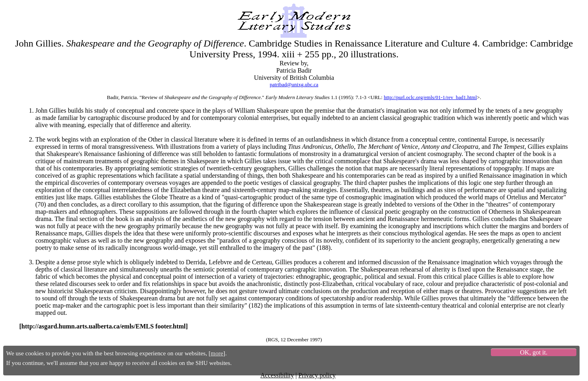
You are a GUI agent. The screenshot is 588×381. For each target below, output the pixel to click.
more (217, 353)
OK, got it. (534, 352)
